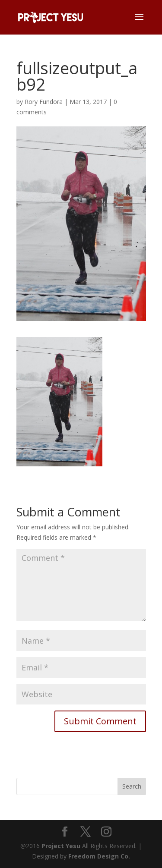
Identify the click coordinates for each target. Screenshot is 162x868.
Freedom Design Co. (99, 856)
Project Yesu (61, 846)
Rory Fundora (44, 102)
